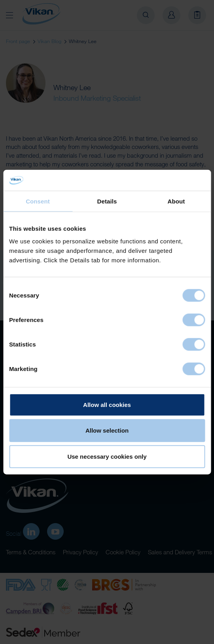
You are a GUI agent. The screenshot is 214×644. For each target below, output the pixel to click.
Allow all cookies (107, 404)
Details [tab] (107, 201)
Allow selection (107, 430)
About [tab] (176, 201)
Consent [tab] (38, 201)
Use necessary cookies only (107, 456)
